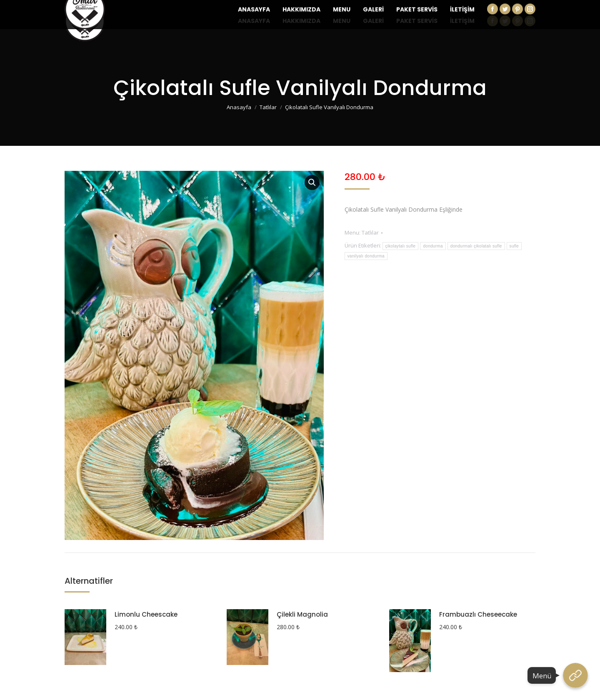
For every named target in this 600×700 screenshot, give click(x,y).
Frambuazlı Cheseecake (478, 614)
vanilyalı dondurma (366, 256)
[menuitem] (254, 21)
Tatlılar (370, 232)
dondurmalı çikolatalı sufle (476, 246)
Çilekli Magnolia (302, 614)
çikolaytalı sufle (401, 246)
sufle (514, 246)
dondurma (433, 246)
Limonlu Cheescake (146, 614)
